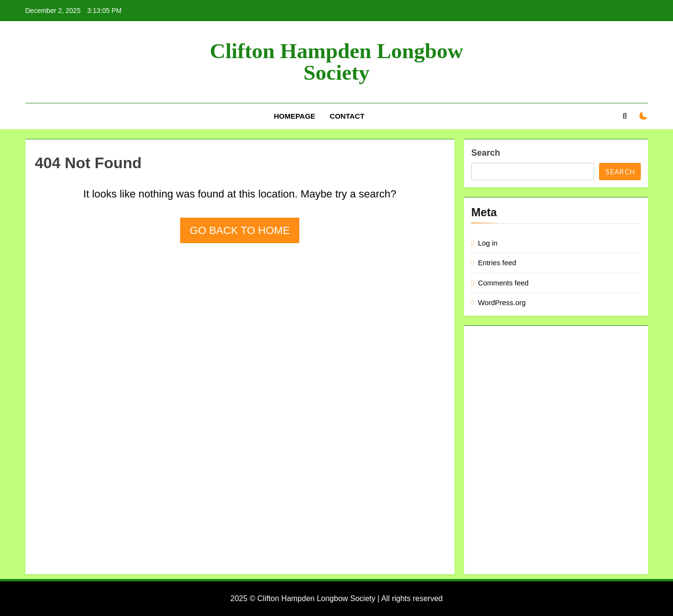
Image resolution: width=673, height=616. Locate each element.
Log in (488, 243)
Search (486, 153)
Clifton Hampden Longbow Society (337, 62)
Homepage (294, 116)
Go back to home (240, 230)
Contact (347, 116)
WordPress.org (502, 302)
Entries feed (497, 263)
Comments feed (503, 283)
